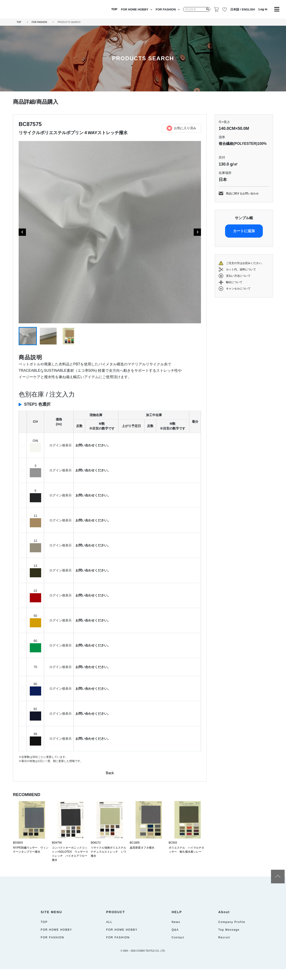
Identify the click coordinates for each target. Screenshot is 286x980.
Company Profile (232, 933)
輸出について (234, 282)
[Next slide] (197, 232)
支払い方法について (238, 276)
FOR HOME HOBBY (135, 9)
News (176, 933)
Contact (178, 948)
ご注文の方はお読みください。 (245, 263)
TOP (114, 9)
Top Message (229, 941)
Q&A (175, 941)
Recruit (224, 948)
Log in (263, 9)
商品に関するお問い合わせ (242, 193)
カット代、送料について (241, 269)
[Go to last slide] (22, 232)
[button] (28, 336)
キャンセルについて (238, 289)
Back (110, 773)
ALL (109, 933)
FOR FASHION (166, 9)
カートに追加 (244, 231)
